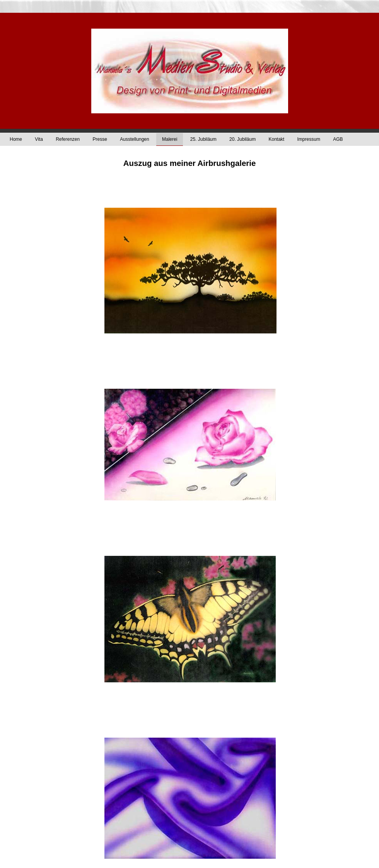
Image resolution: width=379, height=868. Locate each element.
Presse (100, 139)
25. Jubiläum (203, 139)
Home (16, 139)
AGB (338, 139)
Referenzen (68, 139)
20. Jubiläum (242, 139)
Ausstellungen (134, 139)
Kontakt (276, 139)
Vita (39, 139)
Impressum (309, 139)
